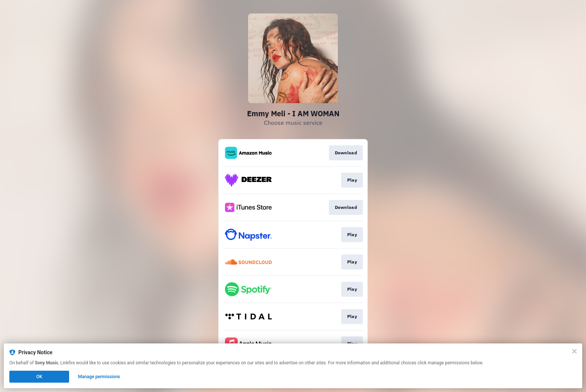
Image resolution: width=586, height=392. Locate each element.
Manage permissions (99, 377)
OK (39, 377)
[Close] (574, 351)
